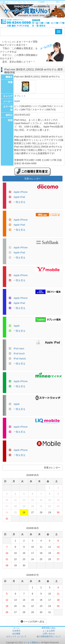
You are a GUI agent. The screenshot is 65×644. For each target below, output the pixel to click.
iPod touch (19, 354)
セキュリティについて (16, 636)
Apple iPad (19, 197)
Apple (17, 101)
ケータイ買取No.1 (32, 642)
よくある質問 (49, 631)
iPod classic (20, 359)
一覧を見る (19, 202)
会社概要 (16, 634)
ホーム (16, 628)
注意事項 (16, 631)
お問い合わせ (49, 634)
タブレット (20, 96)
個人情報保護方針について (49, 636)
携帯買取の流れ (49, 628)
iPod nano (19, 349)
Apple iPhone (21, 192)
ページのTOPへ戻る (32, 622)
